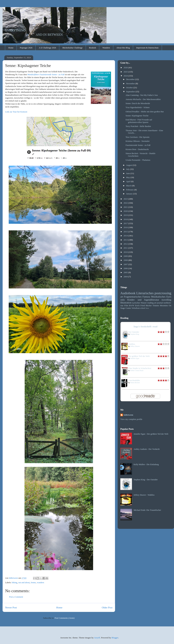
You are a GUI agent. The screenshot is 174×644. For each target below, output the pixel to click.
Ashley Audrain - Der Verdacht (147, 449)
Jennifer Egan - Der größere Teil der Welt (151, 434)
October (130, 88)
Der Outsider (134, 332)
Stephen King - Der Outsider (146, 480)
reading (150, 303)
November (131, 83)
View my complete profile (131, 419)
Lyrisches (136, 303)
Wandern (106, 48)
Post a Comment (16, 597)
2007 (126, 264)
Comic (128, 308)
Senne (33, 582)
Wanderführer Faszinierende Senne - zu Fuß (46, 74)
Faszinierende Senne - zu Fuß (138, 145)
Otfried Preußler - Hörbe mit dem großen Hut (145, 112)
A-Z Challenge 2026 (47, 48)
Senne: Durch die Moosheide (138, 103)
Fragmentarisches (133, 297)
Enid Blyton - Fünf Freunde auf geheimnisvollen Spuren (139, 121)
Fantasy (146, 297)
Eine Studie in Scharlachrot (140, 368)
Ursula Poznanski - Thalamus (138, 160)
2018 (126, 219)
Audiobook (128, 293)
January (130, 194)
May (128, 177)
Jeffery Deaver (135, 346)
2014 (126, 236)
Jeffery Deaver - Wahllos (144, 495)
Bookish (92, 48)
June (128, 173)
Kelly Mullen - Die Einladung (146, 464)
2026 (126, 68)
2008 (126, 260)
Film (126, 305)
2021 (126, 207)
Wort (147, 308)
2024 (126, 76)
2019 (126, 215)
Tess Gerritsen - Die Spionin (137, 137)
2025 (126, 72)
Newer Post (11, 607)
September (131, 92)
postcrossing (163, 293)
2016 (126, 227)
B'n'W (132, 305)
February (130, 190)
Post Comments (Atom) (65, 618)
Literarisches (145, 293)
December (131, 79)
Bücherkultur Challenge (73, 48)
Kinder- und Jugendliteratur (143, 300)
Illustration (126, 303)
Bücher (149, 305)
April (129, 181)
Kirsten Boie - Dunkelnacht (137, 149)
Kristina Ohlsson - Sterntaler (138, 141)
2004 (126, 277)
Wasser (144, 303)
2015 (126, 232)
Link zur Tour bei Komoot (16, 112)
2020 (126, 211)
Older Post (107, 607)
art (122, 297)
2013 (126, 240)
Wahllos (132, 344)
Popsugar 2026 (26, 48)
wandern (41, 582)
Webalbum (136, 308)
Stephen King (135, 334)
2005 (126, 272)
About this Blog (123, 48)
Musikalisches (158, 297)
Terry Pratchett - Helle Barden (138, 126)
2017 (126, 223)
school (143, 308)
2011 (126, 248)
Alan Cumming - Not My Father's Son (142, 95)
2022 (126, 203)
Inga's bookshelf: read (145, 326)
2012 (126, 244)
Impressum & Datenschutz (147, 48)
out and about (24, 582)
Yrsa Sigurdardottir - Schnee (138, 107)
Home (11, 48)
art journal (159, 303)
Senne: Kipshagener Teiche (137, 116)
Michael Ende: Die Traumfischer (147, 510)
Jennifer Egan (135, 358)
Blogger (115, 638)
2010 (126, 252)
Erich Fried (140, 305)
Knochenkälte (134, 380)
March (129, 186)
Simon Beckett (135, 383)
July (128, 169)
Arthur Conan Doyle (137, 370)
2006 (126, 268)
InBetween (128, 415)
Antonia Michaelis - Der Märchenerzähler (143, 99)
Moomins (164, 305)
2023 (126, 199)
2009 (126, 256)
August (129, 165)
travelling (166, 300)
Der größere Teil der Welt (139, 356)
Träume (156, 305)
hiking (15, 582)
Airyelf (97, 638)
